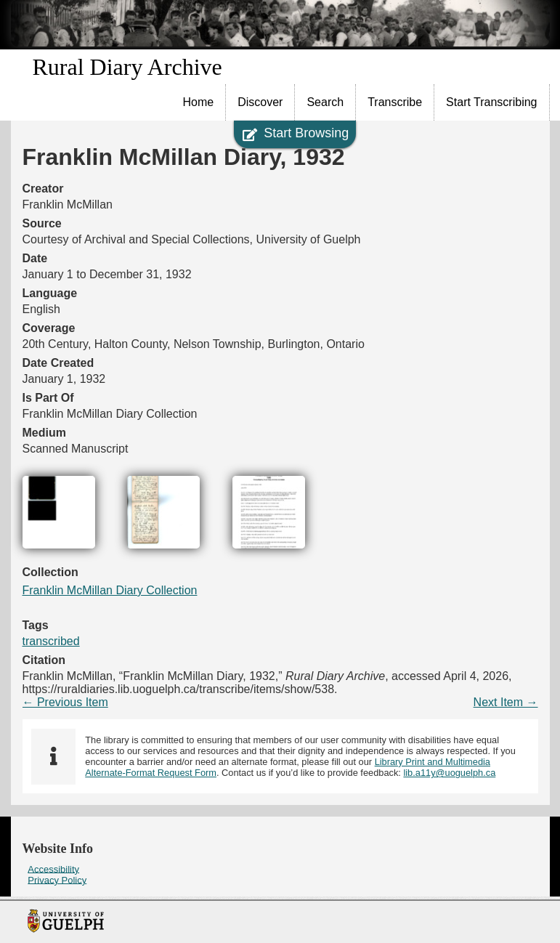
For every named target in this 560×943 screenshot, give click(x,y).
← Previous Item (65, 702)
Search (325, 102)
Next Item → (506, 702)
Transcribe (395, 102)
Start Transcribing (491, 102)
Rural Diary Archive (127, 67)
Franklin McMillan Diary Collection (110, 590)
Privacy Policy (57, 879)
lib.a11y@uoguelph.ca (449, 773)
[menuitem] (199, 102)
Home (199, 102)
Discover (260, 102)
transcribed (51, 641)
